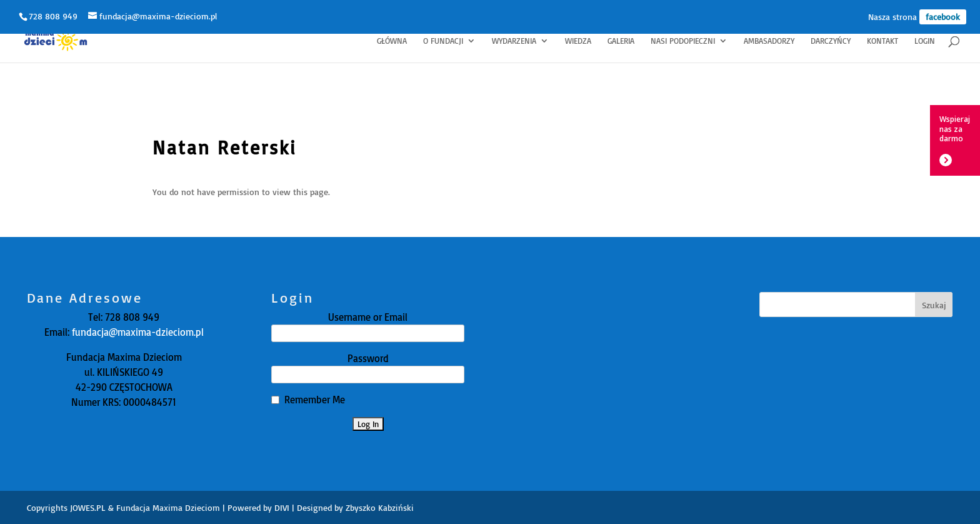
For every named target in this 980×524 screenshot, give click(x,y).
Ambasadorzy (769, 41)
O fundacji (443, 41)
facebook (943, 17)
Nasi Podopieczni (683, 41)
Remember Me (315, 400)
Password (368, 358)
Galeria (621, 41)
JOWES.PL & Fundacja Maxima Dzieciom (145, 507)
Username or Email (368, 317)
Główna (392, 41)
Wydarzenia (514, 41)
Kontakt (882, 41)
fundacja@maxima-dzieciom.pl (137, 332)
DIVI (282, 507)
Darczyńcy (831, 41)
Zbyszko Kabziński (380, 507)
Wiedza (578, 41)
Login (925, 41)
